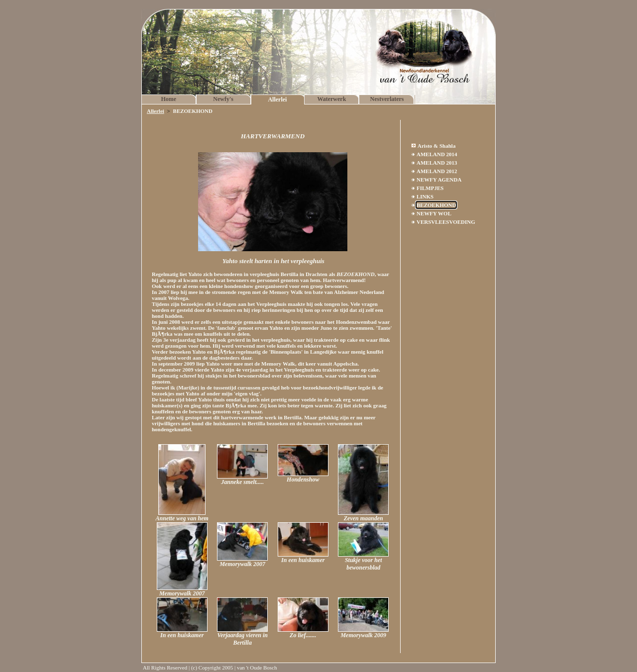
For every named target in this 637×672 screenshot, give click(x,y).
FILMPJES (430, 188)
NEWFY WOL (434, 213)
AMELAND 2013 (437, 163)
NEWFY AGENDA (439, 180)
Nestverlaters (387, 99)
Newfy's (223, 99)
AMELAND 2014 (437, 154)
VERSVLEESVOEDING (446, 222)
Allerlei (277, 99)
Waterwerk (331, 99)
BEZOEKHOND (436, 205)
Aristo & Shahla (436, 146)
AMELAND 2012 (437, 171)
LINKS (425, 196)
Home (169, 99)
